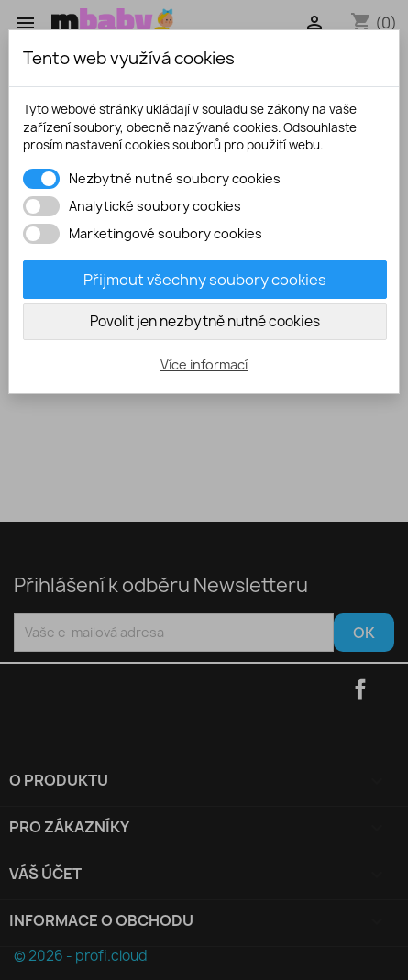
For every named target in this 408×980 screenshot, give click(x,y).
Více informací (204, 364)
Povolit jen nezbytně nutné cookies (205, 321)
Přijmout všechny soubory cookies (205, 280)
